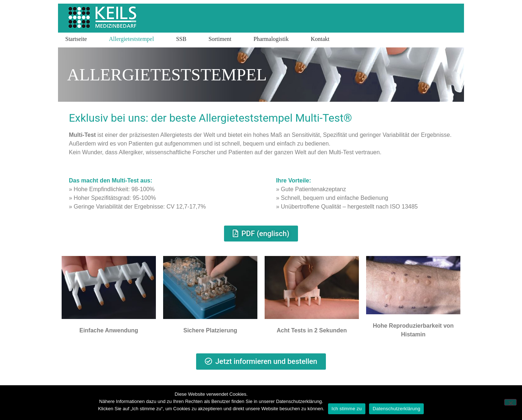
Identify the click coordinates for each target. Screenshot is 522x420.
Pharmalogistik (271, 39)
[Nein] (510, 402)
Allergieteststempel (132, 39)
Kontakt (320, 39)
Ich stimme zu (347, 409)
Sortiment (220, 39)
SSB (181, 39)
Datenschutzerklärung (396, 409)
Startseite (76, 39)
